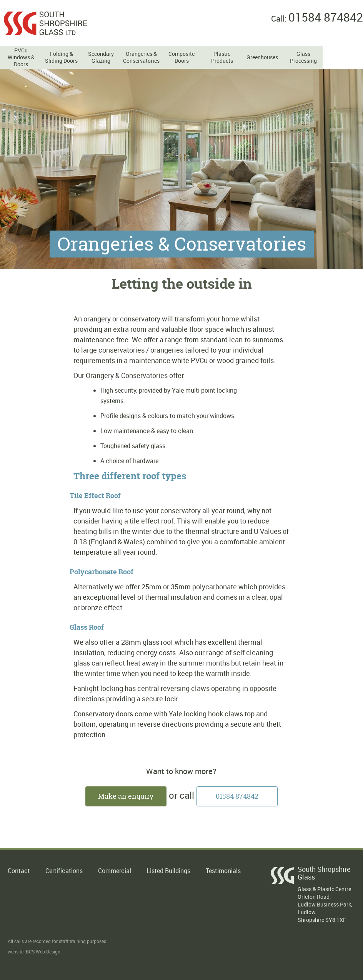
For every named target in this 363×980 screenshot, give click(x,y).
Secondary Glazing (101, 57)
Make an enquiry (126, 796)
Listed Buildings (168, 871)
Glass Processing (303, 57)
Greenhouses (262, 57)
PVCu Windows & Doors (21, 57)
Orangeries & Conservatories (141, 57)
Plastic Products (222, 57)
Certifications (64, 871)
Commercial (115, 871)
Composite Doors (181, 57)
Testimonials (223, 871)
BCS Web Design (43, 952)
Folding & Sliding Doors (61, 57)
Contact (19, 871)
